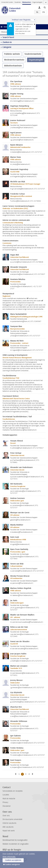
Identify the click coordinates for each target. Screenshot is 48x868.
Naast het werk (9, 831)
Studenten (18, 2)
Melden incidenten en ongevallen (16, 844)
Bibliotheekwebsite (13, 66)
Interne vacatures (9, 823)
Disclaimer (7, 806)
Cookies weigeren (12, 864)
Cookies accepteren (13, 860)
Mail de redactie (9, 799)
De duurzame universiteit (12, 819)
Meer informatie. (9, 857)
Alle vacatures (8, 827)
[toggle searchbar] (45, 7)
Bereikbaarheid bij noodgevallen (15, 840)
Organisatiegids (37, 2)
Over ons (6, 816)
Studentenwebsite (33, 54)
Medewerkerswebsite (8, 32)
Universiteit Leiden (7, 2)
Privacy (5, 802)
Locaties (6, 795)
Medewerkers (27, 2)
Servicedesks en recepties (13, 791)
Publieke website (12, 54)
